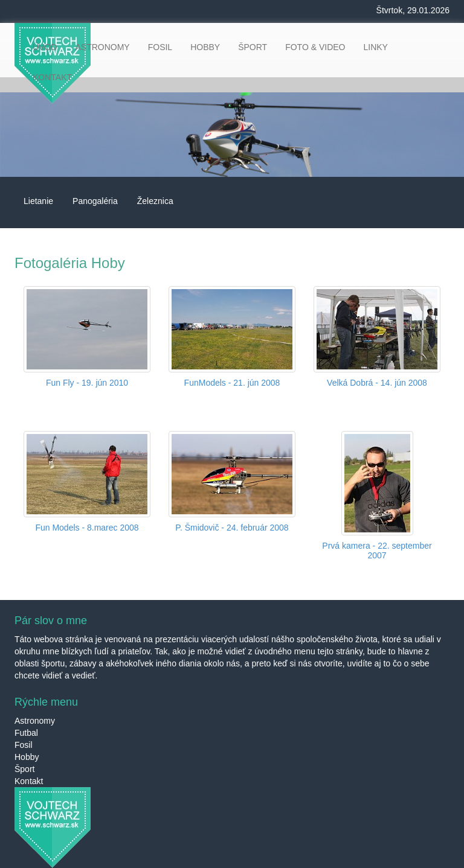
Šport (24, 769)
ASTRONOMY (102, 47)
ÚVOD (45, 47)
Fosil (24, 745)
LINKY (375, 47)
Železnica (155, 201)
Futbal (26, 733)
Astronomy (35, 721)
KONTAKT (52, 77)
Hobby (27, 757)
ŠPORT (253, 47)
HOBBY (205, 47)
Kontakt (29, 781)
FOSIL (160, 47)
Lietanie (38, 201)
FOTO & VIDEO (315, 47)
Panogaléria (95, 201)
